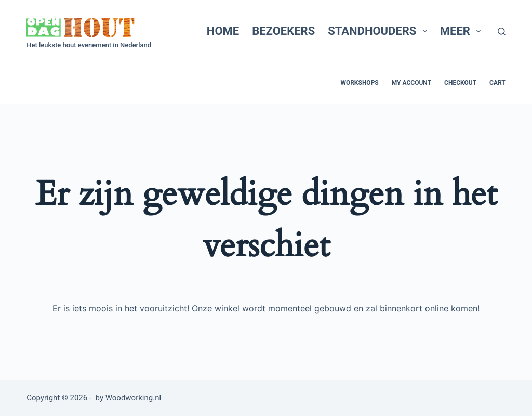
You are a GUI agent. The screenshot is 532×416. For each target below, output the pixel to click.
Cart (497, 83)
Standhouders (380, 31)
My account (411, 83)
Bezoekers (283, 31)
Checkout (460, 83)
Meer (463, 31)
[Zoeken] (502, 31)
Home (223, 31)
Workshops (359, 83)
